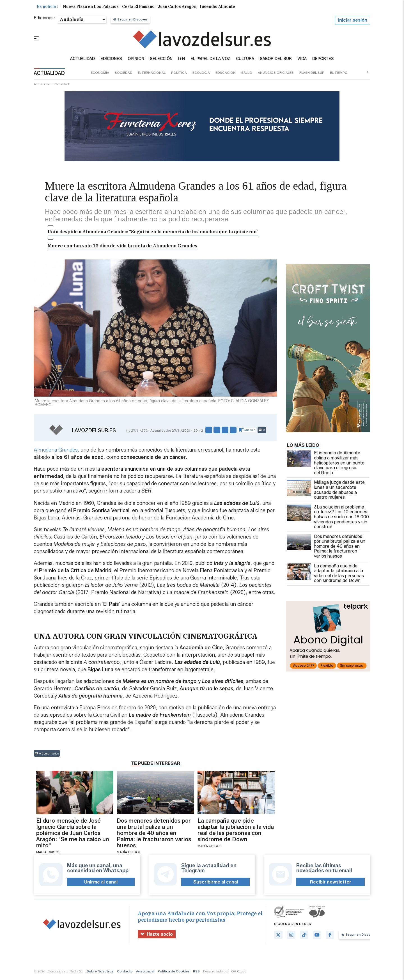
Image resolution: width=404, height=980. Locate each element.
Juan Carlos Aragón (177, 8)
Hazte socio (157, 936)
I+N (182, 61)
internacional (152, 74)
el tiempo (339, 74)
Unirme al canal (101, 884)
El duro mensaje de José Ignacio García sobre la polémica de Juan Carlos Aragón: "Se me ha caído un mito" (73, 835)
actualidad (42, 85)
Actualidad (82, 61)
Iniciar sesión (353, 22)
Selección (161, 61)
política (179, 74)
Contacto (125, 973)
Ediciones (111, 61)
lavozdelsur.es (94, 432)
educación (226, 74)
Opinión (136, 61)
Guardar (247, 431)
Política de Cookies (174, 973)
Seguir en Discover (130, 21)
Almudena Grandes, (56, 451)
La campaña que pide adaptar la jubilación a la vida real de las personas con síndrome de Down (325, 575)
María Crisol (48, 854)
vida (302, 61)
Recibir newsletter (331, 884)
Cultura (245, 61)
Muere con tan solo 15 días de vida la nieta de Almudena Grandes (122, 247)
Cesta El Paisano (138, 8)
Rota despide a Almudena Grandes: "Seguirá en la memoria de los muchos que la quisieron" (153, 233)
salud (247, 74)
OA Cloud (239, 973)
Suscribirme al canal (216, 884)
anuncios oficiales (276, 74)
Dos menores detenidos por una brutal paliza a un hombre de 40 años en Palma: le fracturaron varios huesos (326, 548)
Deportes (323, 61)
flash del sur (312, 74)
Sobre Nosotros (100, 973)
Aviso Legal (145, 973)
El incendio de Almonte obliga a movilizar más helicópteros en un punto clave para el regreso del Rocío (326, 464)
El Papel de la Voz (210, 61)
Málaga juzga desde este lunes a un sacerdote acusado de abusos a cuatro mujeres (326, 491)
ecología (201, 74)
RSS (196, 973)
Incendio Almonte (217, 8)
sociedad (124, 74)
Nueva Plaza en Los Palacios (91, 8)
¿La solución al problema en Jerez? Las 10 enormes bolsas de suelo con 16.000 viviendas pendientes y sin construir (328, 519)
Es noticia (47, 8)
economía (100, 74)
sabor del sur (276, 61)
